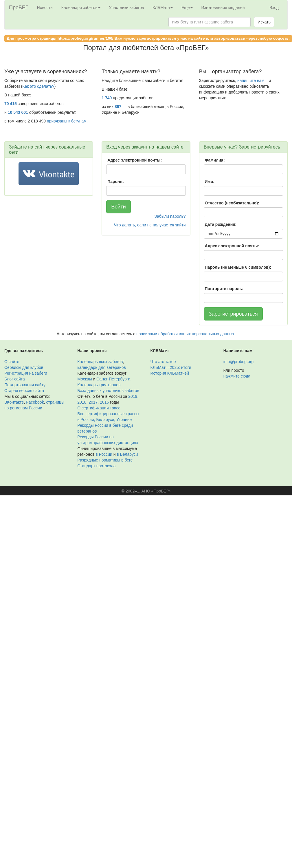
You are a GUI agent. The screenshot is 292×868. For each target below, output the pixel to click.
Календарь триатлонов (99, 385)
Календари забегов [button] (81, 8)
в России (104, 454)
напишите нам (251, 80)
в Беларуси (127, 454)
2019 (133, 396)
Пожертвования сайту (25, 385)
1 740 (107, 98)
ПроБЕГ (19, 8)
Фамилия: (215, 160)
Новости (45, 8)
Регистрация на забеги (26, 373)
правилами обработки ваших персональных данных (185, 334)
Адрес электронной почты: (135, 160)
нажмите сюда (237, 376)
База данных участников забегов (108, 391)
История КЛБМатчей (170, 373)
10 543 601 (18, 112)
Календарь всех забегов (100, 362)
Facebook (35, 402)
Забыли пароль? (170, 216)
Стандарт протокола (96, 466)
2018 (82, 402)
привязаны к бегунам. (67, 121)
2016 (104, 402)
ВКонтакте (14, 402)
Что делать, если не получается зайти (150, 225)
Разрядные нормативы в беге (105, 460)
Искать (264, 22)
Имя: (210, 182)
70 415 (11, 104)
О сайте (12, 362)
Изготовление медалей (223, 8)
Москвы (85, 379)
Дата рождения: (221, 224)
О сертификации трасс (99, 408)
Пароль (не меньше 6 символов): (238, 267)
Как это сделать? (38, 86)
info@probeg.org (239, 362)
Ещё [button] (187, 8)
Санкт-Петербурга (113, 379)
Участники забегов (127, 8)
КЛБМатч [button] (163, 8)
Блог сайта (15, 379)
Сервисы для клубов (24, 367)
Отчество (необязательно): (232, 203)
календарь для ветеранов (102, 367)
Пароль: (116, 182)
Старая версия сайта (24, 391)
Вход (274, 8)
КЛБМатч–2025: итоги (171, 367)
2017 (93, 402)
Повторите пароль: (224, 289)
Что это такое (163, 362)
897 (118, 107)
